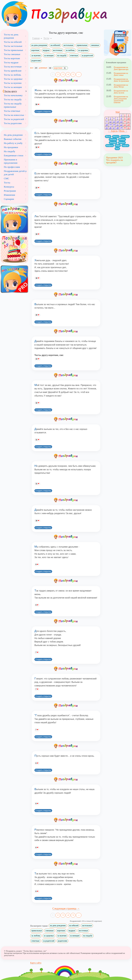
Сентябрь (125, 136)
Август (116, 136)
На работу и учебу (13, 143)
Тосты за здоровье (13, 79)
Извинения (9, 195)
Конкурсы (9, 187)
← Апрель (113, 131)
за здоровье (83, 50)
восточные (58, 50)
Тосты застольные (13, 46)
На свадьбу (10, 151)
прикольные (82, 45)
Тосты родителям (13, 123)
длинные (46, 68)
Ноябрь (122, 139)
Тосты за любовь (12, 75)
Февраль (110, 146)
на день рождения (39, 45)
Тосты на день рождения (11, 36)
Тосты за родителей (14, 119)
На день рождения (13, 135)
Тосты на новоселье (14, 115)
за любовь (70, 50)
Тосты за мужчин (13, 83)
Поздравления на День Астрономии (121, 80)
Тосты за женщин (13, 87)
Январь (122, 142)
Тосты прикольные (13, 50)
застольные (68, 45)
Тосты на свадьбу (13, 99)
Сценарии (9, 199)
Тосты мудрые (11, 62)
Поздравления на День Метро (121, 86)
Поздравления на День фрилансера (121, 68)
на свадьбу (62, 55)
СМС (7, 178)
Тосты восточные (13, 67)
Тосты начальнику (13, 95)
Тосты (7, 183)
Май (118, 112)
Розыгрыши (10, 191)
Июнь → (123, 131)
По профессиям (12, 167)
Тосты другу (11, 91)
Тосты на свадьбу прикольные (13, 105)
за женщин (49, 55)
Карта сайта (36, 963)
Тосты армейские (13, 71)
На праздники (11, 147)
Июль (108, 136)
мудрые (46, 50)
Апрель (125, 146)
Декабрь (113, 142)
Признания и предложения (11, 161)
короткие (35, 50)
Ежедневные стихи (14, 155)
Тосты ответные (12, 111)
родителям (36, 61)
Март (118, 146)
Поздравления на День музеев (121, 92)
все (34, 68)
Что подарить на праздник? (114, 161)
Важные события (13, 139)
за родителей (87, 55)
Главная (36, 38)
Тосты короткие (12, 58)
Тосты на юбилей (13, 42)
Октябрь (113, 139)
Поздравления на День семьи (121, 74)
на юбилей (55, 45)
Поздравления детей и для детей (15, 173)
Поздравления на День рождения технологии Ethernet (121, 99)
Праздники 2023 (114, 157)
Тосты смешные (12, 54)
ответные (74, 55)
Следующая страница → (66, 908)
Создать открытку (43, 111)
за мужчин (36, 55)
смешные (95, 45)
